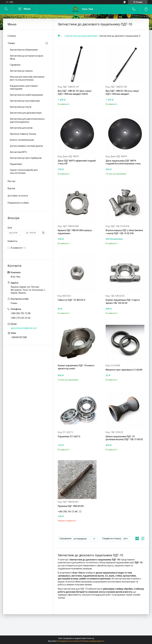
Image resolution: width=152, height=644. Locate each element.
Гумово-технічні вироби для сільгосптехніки (24, 171)
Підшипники (16, 164)
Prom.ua (91, 638)
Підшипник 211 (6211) (69, 436)
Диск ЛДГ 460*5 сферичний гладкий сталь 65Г (77, 162)
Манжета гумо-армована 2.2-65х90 (124, 370)
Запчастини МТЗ (18, 152)
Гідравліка (15, 65)
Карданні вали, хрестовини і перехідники (24, 87)
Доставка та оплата (18, 196)
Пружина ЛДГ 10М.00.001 (71, 506)
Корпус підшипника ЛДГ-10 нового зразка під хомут (76, 367)
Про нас (11, 181)
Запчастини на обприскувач (24, 50)
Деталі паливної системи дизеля (26, 146)
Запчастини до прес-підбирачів (26, 158)
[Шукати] (6, 9)
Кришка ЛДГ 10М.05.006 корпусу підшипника (75, 232)
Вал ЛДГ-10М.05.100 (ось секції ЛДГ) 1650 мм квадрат (122, 92)
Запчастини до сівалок (21, 71)
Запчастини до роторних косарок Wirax (27, 57)
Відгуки (11, 188)
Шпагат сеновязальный (22, 140)
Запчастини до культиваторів (25, 101)
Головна (12, 36)
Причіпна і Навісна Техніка (23, 134)
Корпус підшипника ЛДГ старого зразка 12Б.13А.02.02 (123, 301)
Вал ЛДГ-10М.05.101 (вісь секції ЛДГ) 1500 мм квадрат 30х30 (75, 92)
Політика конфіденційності (93, 641)
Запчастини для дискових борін (82, 36)
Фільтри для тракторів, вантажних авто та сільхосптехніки (27, 78)
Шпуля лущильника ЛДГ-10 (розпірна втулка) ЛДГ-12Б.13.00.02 (124, 438)
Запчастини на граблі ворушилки (26, 95)
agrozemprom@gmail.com (24, 328)
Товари (11, 43)
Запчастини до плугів (21, 107)
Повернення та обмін (18, 203)
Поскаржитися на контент (68, 641)
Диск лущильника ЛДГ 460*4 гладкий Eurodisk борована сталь (123, 162)
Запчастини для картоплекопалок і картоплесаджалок (27, 120)
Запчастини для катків (21, 128)
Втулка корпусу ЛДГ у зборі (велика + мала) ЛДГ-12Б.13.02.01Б (124, 232)
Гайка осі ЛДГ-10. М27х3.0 (71, 300)
